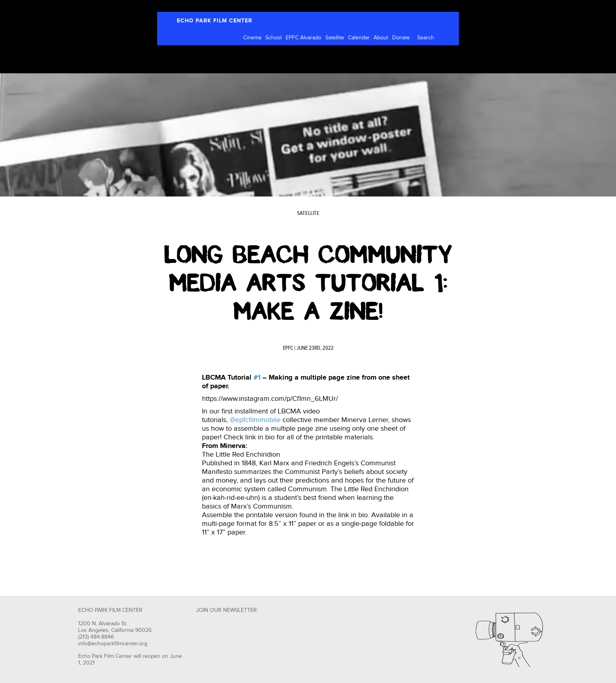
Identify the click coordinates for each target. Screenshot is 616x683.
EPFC (288, 348)
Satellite (335, 38)
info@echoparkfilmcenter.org (113, 644)
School (273, 38)
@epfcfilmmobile (255, 420)
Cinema (252, 38)
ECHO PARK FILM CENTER (214, 21)
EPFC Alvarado (303, 38)
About (381, 38)
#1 (257, 378)
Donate (401, 38)
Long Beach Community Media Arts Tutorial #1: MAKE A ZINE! (308, 283)
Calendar (359, 38)
